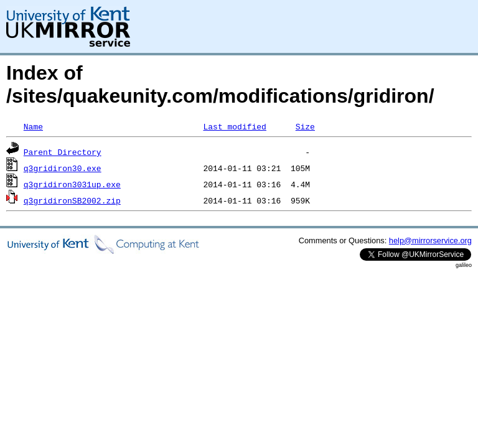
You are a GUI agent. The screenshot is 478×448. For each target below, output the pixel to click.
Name (33, 126)
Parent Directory (63, 152)
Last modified (234, 126)
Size (305, 126)
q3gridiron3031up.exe (72, 184)
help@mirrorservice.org (430, 240)
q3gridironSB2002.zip (72, 200)
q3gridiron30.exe (63, 168)
